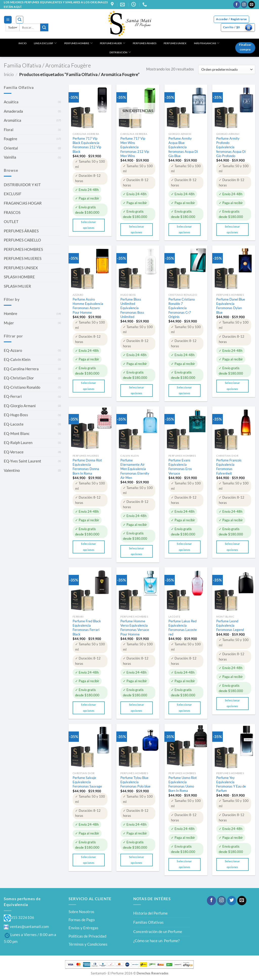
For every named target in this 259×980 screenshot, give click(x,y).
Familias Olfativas (148, 922)
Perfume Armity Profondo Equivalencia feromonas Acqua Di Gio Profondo (231, 147)
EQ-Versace (14, 452)
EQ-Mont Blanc (17, 433)
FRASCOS (12, 212)
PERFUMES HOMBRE (78, 43)
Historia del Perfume (150, 913)
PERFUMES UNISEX (175, 43)
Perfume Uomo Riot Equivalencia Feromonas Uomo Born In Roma (183, 784)
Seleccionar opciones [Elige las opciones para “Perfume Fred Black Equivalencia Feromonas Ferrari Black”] (89, 708)
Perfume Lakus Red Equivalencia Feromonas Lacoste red (183, 628)
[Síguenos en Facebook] (237, 5)
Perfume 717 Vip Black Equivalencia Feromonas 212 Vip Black (87, 145)
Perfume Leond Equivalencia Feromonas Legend (230, 625)
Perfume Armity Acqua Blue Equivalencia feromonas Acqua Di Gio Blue (183, 147)
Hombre (10, 313)
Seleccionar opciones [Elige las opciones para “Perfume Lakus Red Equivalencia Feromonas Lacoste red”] (185, 708)
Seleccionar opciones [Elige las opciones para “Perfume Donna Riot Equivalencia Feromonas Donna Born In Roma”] (89, 547)
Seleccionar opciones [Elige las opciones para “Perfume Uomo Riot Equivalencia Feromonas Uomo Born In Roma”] (185, 864)
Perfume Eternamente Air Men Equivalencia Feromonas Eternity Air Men (135, 469)
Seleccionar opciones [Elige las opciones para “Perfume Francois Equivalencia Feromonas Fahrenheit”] (233, 547)
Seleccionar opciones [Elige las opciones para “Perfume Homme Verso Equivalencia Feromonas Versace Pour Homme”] (137, 708)
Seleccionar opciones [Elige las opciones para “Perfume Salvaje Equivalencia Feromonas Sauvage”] (89, 860)
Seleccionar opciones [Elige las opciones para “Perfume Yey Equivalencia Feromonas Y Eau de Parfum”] (233, 864)
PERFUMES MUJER (113, 43)
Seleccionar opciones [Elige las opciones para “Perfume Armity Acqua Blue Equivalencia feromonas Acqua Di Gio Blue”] (185, 229)
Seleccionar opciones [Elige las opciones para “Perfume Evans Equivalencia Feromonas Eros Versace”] (185, 547)
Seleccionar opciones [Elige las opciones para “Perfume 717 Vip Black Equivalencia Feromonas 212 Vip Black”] (89, 225)
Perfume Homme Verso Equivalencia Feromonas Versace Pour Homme (135, 628)
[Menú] (8, 20)
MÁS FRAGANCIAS (207, 43)
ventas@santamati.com (26, 926)
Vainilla (10, 157)
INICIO (23, 43)
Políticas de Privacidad (87, 936)
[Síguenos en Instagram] (244, 5)
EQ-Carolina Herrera (21, 369)
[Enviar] (44, 27)
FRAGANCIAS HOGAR (23, 203)
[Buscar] (20, 20)
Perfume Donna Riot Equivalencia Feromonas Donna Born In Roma (87, 467)
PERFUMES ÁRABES (145, 43)
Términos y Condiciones (88, 944)
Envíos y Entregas (83, 928)
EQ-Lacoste (14, 424)
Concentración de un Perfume (158, 932)
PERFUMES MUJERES (23, 258)
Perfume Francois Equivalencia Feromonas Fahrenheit (229, 467)
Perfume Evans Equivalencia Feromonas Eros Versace (180, 467)
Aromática (13, 120)
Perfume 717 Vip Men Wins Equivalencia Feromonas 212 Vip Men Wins (135, 147)
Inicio (9, 74)
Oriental (11, 148)
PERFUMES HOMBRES (23, 249)
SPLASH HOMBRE (19, 277)
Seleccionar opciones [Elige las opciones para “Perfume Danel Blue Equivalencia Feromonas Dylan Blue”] (233, 386)
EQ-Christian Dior (19, 378)
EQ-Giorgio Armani (20, 406)
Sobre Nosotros (81, 912)
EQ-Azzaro (13, 350)
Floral (9, 130)
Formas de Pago (82, 920)
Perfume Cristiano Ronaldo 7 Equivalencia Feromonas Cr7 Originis (182, 308)
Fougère (10, 139)
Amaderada (13, 111)
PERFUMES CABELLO (22, 240)
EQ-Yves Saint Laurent (23, 461)
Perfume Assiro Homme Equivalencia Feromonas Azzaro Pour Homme (88, 306)
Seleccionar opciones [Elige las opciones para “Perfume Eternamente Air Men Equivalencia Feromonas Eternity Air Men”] (137, 551)
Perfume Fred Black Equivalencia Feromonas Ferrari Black (87, 628)
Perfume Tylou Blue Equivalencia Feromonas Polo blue (135, 782)
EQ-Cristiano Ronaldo (22, 387)
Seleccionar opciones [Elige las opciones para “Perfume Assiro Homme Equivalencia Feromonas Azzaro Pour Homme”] (89, 386)
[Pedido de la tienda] (227, 69)
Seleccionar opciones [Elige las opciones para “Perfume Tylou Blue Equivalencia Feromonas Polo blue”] (137, 860)
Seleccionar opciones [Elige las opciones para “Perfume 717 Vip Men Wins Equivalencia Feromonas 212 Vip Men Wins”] (137, 229)
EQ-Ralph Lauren (18, 443)
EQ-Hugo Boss (16, 415)
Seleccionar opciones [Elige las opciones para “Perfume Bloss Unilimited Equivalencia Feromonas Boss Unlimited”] (137, 390)
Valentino (12, 470)
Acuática (11, 102)
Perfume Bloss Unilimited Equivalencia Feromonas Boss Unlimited (132, 308)
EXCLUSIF (13, 194)
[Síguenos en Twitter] (232, 901)
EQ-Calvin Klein (17, 359)
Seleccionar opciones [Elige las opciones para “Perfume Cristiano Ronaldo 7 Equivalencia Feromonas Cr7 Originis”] (185, 390)
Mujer (9, 323)
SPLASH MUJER (17, 286)
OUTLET (11, 222)
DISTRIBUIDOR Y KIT (22, 185)
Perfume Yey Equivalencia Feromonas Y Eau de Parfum (231, 784)
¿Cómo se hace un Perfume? (156, 941)
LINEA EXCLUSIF (45, 43)
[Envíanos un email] (252, 5)
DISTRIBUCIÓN (120, 52)
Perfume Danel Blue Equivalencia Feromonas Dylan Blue (231, 306)
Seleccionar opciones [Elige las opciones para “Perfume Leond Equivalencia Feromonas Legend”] (233, 703)
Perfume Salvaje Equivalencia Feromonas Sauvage (87, 782)
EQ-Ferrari (13, 396)
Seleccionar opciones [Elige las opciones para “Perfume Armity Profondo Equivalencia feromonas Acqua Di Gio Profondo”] (233, 229)
